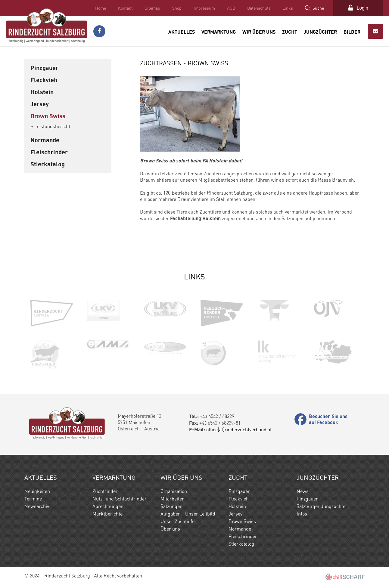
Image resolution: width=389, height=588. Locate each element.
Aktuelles (182, 31)
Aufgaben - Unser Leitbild (188, 514)
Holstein (42, 92)
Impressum (203, 8)
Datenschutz (258, 8)
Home (100, 8)
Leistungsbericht (52, 126)
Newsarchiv (37, 506)
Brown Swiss (48, 116)
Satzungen (171, 506)
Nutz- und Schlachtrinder (120, 499)
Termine (33, 499)
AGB (230, 8)
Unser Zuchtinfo (177, 521)
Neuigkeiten (37, 491)
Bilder (352, 31)
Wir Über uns (259, 31)
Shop (176, 8)
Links (287, 8)
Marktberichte (107, 514)
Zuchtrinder (105, 491)
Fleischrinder (49, 152)
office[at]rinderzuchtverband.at (239, 429)
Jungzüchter (320, 31)
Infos (302, 514)
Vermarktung (219, 31)
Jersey (40, 104)
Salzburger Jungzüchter (322, 506)
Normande (45, 140)
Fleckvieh (44, 80)
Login (362, 8)
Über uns (170, 529)
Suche (317, 8)
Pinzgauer (44, 68)
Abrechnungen (108, 506)
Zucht (290, 31)
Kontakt (124, 8)
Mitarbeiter (172, 499)
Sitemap (152, 8)
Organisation (174, 491)
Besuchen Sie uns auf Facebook (328, 419)
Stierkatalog (48, 164)
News (303, 491)
